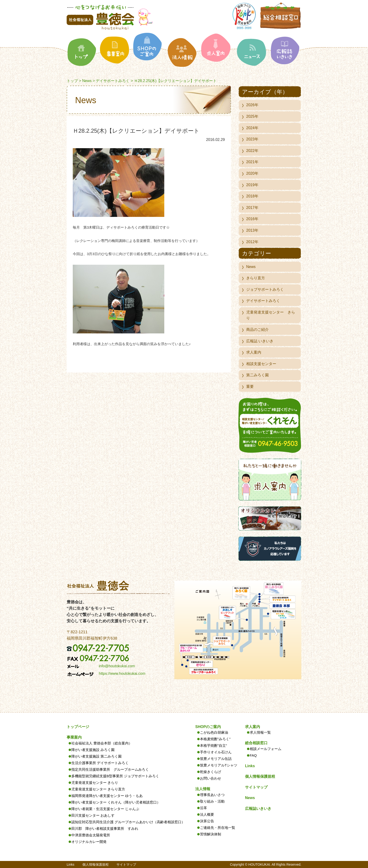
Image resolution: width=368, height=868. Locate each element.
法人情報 (203, 789)
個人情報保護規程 (260, 776)
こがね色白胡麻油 (214, 732)
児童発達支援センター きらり (271, 315)
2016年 (252, 219)
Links (250, 766)
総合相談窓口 (256, 743)
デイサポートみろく (113, 81)
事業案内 (74, 737)
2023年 (252, 139)
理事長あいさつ (212, 795)
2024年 (252, 128)
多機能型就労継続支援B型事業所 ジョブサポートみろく (115, 776)
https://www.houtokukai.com (122, 674)
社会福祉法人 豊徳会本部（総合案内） (102, 743)
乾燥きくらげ (211, 772)
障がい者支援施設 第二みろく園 (96, 756)
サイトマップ (256, 787)
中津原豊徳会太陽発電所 (91, 835)
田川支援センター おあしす (93, 815)
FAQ (253, 755)
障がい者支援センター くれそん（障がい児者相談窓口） (116, 802)
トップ (72, 81)
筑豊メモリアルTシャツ (219, 765)
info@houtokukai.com (117, 666)
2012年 (252, 242)
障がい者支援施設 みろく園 (93, 750)
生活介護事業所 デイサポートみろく (100, 763)
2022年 (252, 151)
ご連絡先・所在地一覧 (218, 828)
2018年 (252, 196)
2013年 (252, 230)
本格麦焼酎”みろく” (215, 739)
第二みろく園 (257, 375)
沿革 (203, 808)
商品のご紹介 (257, 330)
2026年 (252, 105)
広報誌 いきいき (260, 341)
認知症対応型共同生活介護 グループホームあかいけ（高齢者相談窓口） (128, 822)
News (87, 81)
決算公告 (207, 821)
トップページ (78, 727)
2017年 (252, 208)
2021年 (252, 162)
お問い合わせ (211, 778)
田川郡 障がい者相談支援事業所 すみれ (105, 828)
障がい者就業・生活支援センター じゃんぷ (105, 809)
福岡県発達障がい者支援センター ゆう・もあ (107, 796)
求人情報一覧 (260, 732)
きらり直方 (256, 278)
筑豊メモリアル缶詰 (216, 759)
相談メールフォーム (266, 749)
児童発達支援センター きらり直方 (98, 789)
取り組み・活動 (212, 801)
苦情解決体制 (211, 834)
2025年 (252, 116)
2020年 (252, 173)
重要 (250, 387)
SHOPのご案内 (208, 727)
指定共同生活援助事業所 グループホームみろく (110, 769)
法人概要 (207, 814)
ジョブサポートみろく (265, 289)
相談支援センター (261, 364)
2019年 (252, 185)
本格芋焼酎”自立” (213, 745)
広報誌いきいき (258, 809)
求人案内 (254, 352)
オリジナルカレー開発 (89, 842)
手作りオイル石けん (216, 752)
